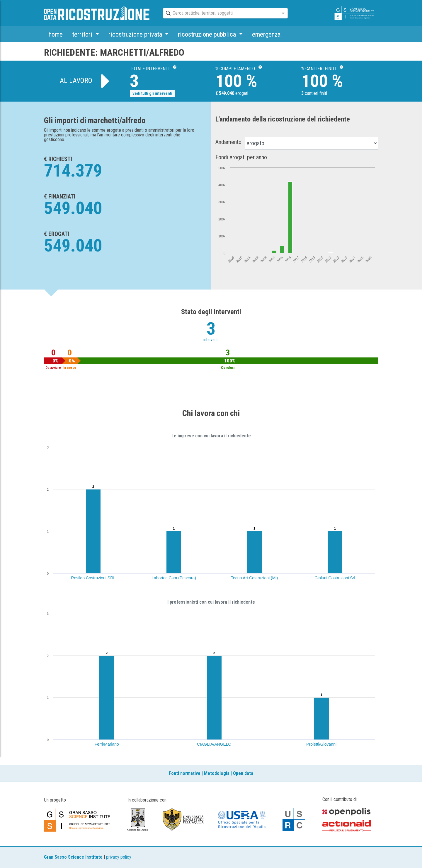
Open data (243, 773)
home (56, 34)
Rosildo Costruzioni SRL (93, 578)
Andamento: (229, 142)
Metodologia (217, 773)
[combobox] (220, 13)
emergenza (266, 34)
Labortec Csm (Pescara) (174, 578)
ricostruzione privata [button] (136, 34)
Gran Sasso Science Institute (73, 857)
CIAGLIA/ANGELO (214, 744)
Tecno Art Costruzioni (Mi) (254, 578)
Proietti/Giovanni (321, 744)
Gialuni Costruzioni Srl (335, 578)
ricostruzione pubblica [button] (208, 34)
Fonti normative (185, 773)
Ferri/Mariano (107, 744)
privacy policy (119, 857)
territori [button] (83, 34)
